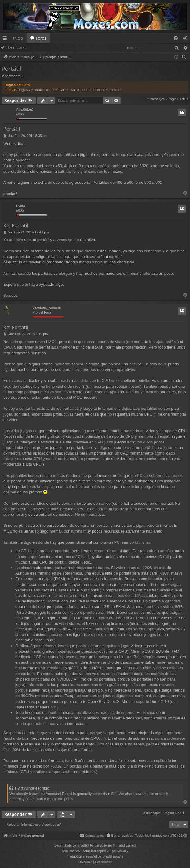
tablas (59, 674)
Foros (41, 38)
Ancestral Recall (59, 794)
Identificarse (16, 48)
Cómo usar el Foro (73, 90)
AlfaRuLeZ (25, 109)
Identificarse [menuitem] (187, 39)
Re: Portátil (16, 225)
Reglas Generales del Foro (37, 90)
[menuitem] (176, 38)
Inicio (18, 38)
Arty (78, 851)
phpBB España (113, 857)
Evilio (21, 206)
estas (47, 674)
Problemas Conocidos (106, 90)
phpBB (82, 845)
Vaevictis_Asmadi (47, 308)
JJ (23, 76)
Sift (114, 794)
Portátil (11, 69)
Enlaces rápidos (6, 39)
